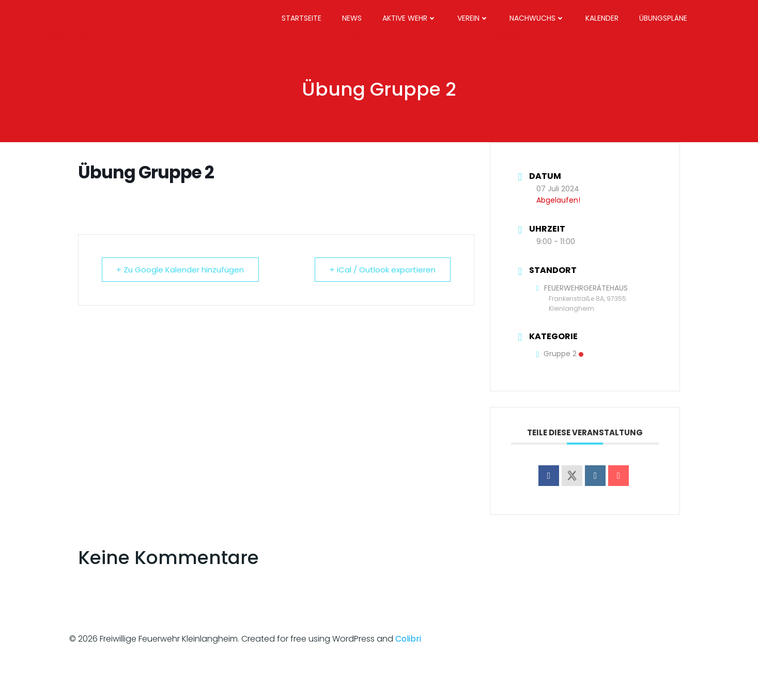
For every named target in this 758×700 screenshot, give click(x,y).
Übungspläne (663, 18)
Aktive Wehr (409, 18)
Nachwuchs (537, 18)
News (352, 18)
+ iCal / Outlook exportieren (383, 270)
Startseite (301, 18)
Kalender (602, 18)
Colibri (408, 639)
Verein (473, 18)
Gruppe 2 (560, 354)
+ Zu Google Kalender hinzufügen (181, 270)
